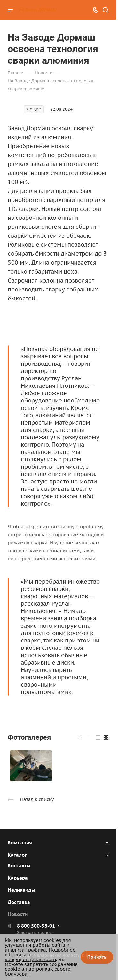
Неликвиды (21, 890)
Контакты (19, 866)
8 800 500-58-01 (36, 926)
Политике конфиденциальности (30, 957)
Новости (18, 914)
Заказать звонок (34, 932)
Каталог (17, 855)
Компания (20, 843)
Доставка (19, 902)
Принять (97, 957)
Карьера (18, 878)
